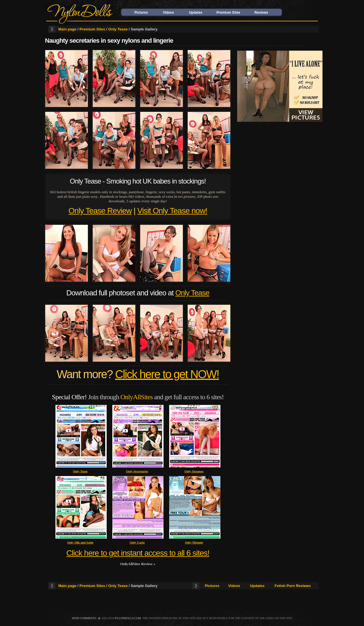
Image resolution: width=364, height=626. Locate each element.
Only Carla (137, 542)
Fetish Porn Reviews (293, 586)
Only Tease (118, 29)
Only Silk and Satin (80, 542)
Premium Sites (228, 13)
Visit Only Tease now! (172, 211)
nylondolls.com (128, 618)
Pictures (141, 13)
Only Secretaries (137, 471)
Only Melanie (194, 542)
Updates (196, 13)
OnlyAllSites (136, 397)
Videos (168, 13)
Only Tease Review (100, 211)
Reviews (261, 13)
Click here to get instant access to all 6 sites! (138, 553)
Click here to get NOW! (167, 374)
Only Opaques (194, 471)
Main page (67, 29)
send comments (84, 618)
